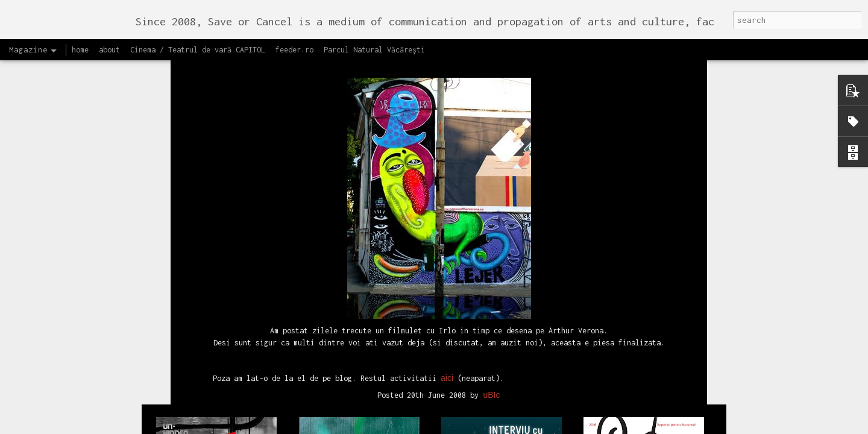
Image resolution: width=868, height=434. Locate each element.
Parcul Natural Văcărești (374, 50)
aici (447, 148)
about (109, 50)
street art (478, 181)
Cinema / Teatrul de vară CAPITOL (198, 50)
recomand (436, 181)
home (80, 50)
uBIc (491, 166)
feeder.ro (294, 50)
